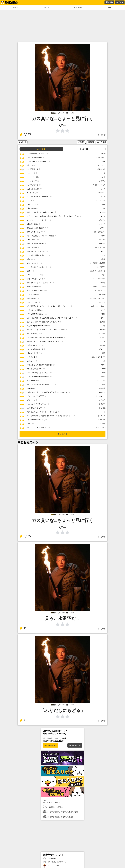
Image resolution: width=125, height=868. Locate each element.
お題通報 (91, 142)
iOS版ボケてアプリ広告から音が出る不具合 (62, 816)
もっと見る (62, 434)
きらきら (102, 400)
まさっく (102, 334)
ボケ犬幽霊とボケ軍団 (98, 263)
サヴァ (103, 377)
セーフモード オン (50, 745)
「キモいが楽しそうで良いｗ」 (55, 862)
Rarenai (103, 345)
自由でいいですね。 (98, 306)
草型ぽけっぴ (101, 427)
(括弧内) (103, 322)
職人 (110, 8)
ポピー (103, 251)
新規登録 (109, 2)
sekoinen (102, 294)
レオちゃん (102, 224)
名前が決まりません (98, 357)
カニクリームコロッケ (98, 271)
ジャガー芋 (102, 283)
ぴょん (103, 189)
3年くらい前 (101, 135)
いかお (103, 177)
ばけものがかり (100, 232)
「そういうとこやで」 (52, 865)
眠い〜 (103, 318)
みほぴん (102, 404)
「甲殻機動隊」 (50, 859)
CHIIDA (103, 337)
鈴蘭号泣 (102, 408)
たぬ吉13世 (101, 388)
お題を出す (78, 8)
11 (23, 628)
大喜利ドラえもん (99, 185)
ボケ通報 (81, 142)
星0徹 (103, 259)
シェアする (23, 142)
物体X (103, 365)
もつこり (102, 302)
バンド (103, 208)
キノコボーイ (101, 396)
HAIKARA (102, 212)
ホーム (15, 8)
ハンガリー (102, 420)
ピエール (102, 349)
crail (104, 161)
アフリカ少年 (101, 157)
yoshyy (103, 154)
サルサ (103, 197)
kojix (104, 373)
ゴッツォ (102, 220)
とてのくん (102, 416)
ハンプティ (102, 341)
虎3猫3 (103, 314)
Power (103, 369)
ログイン (120, 2)
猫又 (104, 384)
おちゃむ (102, 240)
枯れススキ (102, 169)
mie (104, 361)
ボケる (47, 8)
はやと (103, 310)
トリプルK (102, 228)
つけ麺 (103, 236)
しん (104, 255)
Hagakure (102, 330)
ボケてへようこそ (75, 745)
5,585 (25, 134)
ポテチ (103, 216)
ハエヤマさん (101, 200)
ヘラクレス (102, 193)
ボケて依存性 (101, 267)
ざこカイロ (102, 165)
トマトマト (102, 173)
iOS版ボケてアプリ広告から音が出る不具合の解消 (62, 811)
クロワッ (102, 181)
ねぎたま (102, 392)
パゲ (104, 326)
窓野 (104, 353)
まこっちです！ (100, 290)
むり (104, 275)
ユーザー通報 (102, 142)
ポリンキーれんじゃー (98, 298)
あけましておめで (99, 287)
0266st (103, 204)
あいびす (102, 424)
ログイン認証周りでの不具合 (62, 806)
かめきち (102, 244)
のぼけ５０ (102, 380)
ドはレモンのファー (98, 247)
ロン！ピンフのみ (99, 279)
